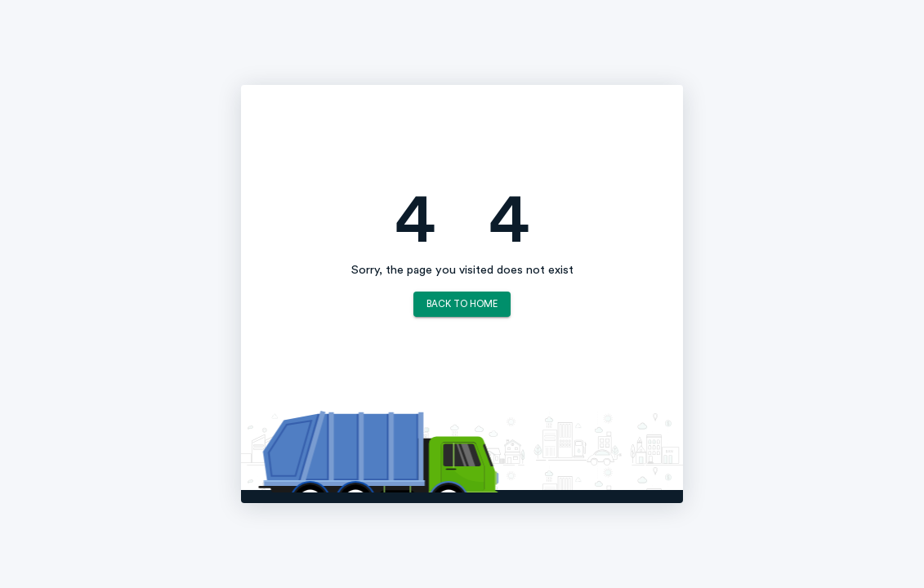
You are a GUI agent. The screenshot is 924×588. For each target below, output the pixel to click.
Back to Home (462, 304)
